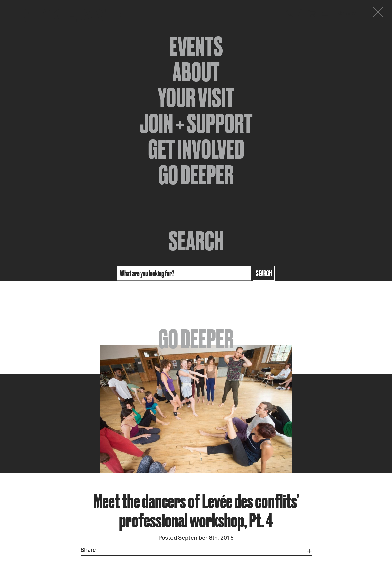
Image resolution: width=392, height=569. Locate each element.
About (196, 72)
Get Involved (196, 149)
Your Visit (196, 98)
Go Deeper (196, 175)
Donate (347, 13)
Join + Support (196, 123)
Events (196, 46)
